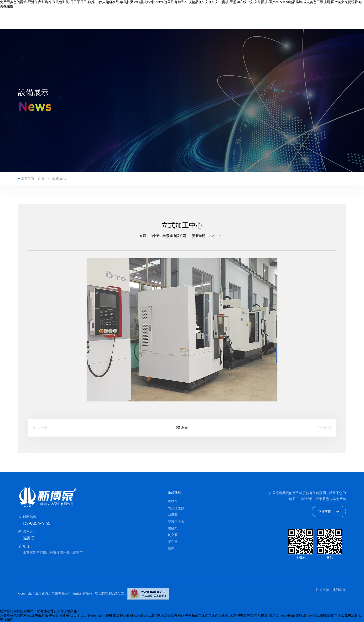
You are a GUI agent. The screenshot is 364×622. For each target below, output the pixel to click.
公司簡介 (135, 19)
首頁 (110, 19)
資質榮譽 (192, 19)
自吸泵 (173, 515)
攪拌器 (173, 542)
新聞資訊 (221, 19)
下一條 (324, 428)
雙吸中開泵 (176, 522)
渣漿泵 (173, 502)
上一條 (40, 428)
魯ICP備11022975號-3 (111, 593)
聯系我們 (249, 19)
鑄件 (171, 548)
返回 (182, 428)
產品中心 (163, 19)
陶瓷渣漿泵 (176, 508)
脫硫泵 (173, 528)
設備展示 (59, 179)
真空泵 (173, 535)
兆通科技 (339, 590)
